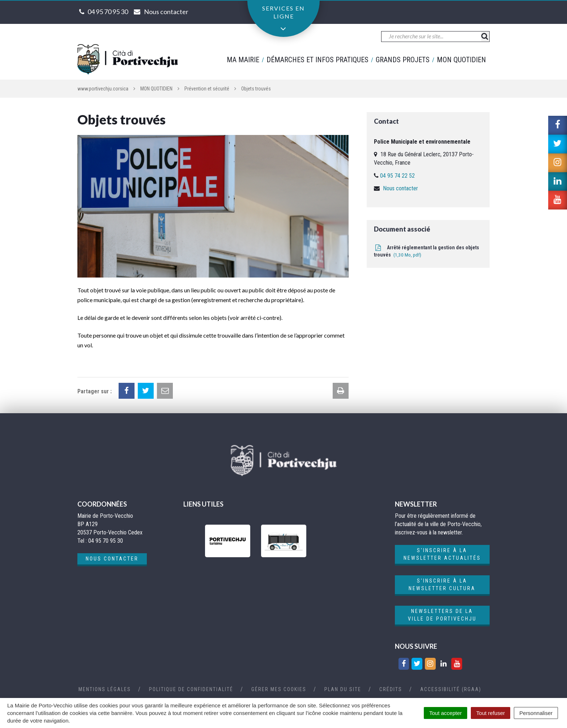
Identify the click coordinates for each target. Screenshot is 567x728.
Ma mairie (243, 60)
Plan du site (343, 689)
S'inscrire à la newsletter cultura (442, 585)
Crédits (391, 689)
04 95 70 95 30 (108, 12)
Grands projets (403, 60)
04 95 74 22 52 (397, 176)
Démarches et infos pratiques (317, 60)
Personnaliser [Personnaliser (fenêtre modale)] (536, 713)
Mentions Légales (105, 689)
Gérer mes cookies (279, 689)
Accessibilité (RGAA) (451, 689)
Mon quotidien (461, 60)
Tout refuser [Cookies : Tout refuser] (491, 713)
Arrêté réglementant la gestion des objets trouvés (427, 251)
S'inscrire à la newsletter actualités (442, 554)
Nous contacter (400, 188)
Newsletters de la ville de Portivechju (442, 615)
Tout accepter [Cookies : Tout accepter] (445, 713)
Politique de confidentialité (191, 689)
